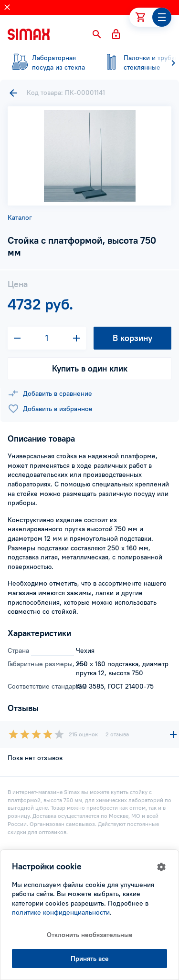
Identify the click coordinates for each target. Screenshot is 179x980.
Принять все (90, 959)
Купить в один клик (90, 368)
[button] (97, 34)
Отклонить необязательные (90, 935)
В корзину (132, 338)
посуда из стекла (48, 62)
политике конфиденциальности (61, 912)
